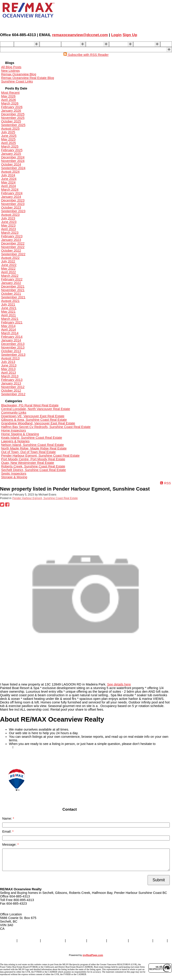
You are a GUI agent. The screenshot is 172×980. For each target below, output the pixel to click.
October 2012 (11, 391)
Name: (8, 818)
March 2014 (10, 333)
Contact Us (143, 44)
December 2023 (13, 200)
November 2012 (13, 387)
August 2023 (10, 215)
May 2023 (8, 225)
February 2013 (12, 380)
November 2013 (13, 347)
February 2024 (12, 193)
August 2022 (10, 258)
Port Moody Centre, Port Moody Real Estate (33, 459)
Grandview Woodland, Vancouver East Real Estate (38, 423)
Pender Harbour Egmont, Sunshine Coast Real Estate (40, 456)
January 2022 (11, 283)
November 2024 (13, 161)
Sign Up (130, 35)
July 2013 (8, 362)
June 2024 (9, 179)
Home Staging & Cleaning (20, 434)
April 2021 (9, 315)
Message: (10, 845)
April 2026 (9, 100)
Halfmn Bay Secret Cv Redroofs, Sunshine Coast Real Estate (46, 427)
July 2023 (8, 218)
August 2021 (10, 301)
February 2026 (12, 107)
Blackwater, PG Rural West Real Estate (30, 405)
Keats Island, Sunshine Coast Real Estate (32, 438)
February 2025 (12, 150)
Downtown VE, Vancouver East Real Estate (33, 416)
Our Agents (49, 44)
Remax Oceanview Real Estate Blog (28, 78)
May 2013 (8, 369)
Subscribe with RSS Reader (86, 55)
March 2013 (10, 376)
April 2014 (9, 330)
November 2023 (13, 204)
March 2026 (10, 103)
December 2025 (13, 114)
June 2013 (9, 365)
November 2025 (13, 118)
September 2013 (13, 355)
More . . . (8, 50)
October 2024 (11, 164)
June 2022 (9, 265)
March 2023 (10, 233)
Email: (7, 832)
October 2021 (11, 294)
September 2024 (13, 168)
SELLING (70, 44)
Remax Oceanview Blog (19, 74)
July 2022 (8, 261)
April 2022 (9, 272)
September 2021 (13, 297)
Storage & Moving (14, 477)
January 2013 (11, 383)
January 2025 (11, 154)
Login (116, 35)
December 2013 (13, 344)
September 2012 (13, 394)
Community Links (14, 413)
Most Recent (10, 93)
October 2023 (11, 207)
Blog (165, 44)
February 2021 (12, 322)
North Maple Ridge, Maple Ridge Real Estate (34, 448)
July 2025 (8, 132)
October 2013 (11, 351)
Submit (159, 880)
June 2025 (9, 136)
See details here (119, 684)
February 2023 (12, 236)
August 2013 (10, 358)
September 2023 (13, 211)
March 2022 (10, 276)
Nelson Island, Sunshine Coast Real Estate (32, 445)
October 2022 (11, 251)
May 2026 (8, 96)
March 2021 (10, 319)
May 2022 (8, 268)
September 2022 (13, 254)
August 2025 (10, 129)
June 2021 (9, 308)
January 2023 (11, 240)
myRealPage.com (93, 955)
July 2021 (8, 304)
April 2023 (9, 229)
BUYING (94, 44)
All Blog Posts (11, 67)
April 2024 (9, 186)
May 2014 (8, 326)
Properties (23, 44)
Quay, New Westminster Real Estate (28, 463)
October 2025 (11, 121)
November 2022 (13, 247)
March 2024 (10, 190)
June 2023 (9, 222)
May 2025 (8, 139)
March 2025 (10, 146)
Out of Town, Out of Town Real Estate (28, 452)
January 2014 (11, 340)
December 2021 (13, 286)
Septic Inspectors (14, 474)
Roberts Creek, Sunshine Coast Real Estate (33, 466)
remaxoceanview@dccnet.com (80, 35)
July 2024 (8, 175)
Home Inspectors (14, 430)
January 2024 (11, 197)
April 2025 (9, 143)
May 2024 (8, 182)
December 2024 (13, 157)
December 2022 (13, 243)
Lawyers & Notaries (15, 441)
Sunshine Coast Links (17, 81)
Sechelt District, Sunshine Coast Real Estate (33, 470)
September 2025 (13, 125)
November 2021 (13, 290)
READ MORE (10, 758)
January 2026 (11, 111)
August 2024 (10, 172)
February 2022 (12, 279)
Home (6, 44)
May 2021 (8, 312)
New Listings (10, 71)
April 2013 (9, 373)
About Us (117, 44)
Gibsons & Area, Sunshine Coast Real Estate (34, 420)
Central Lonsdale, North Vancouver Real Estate (36, 409)
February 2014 (12, 337)
